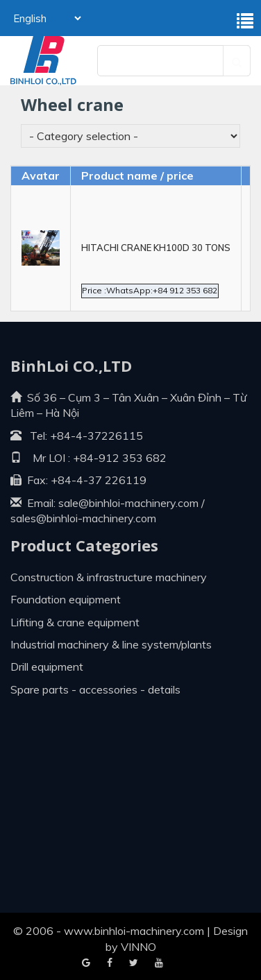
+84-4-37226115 (96, 436)
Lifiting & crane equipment (75, 622)
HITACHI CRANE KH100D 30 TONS (156, 248)
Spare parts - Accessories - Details (95, 689)
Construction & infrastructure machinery (109, 577)
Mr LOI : (40, 458)
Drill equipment (47, 667)
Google (110, 963)
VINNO (138, 947)
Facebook (86, 963)
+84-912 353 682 (118, 458)
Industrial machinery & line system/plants (111, 644)
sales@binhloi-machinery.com (83, 518)
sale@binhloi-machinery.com (128, 503)
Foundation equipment (66, 599)
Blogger (159, 963)
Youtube (134, 963)
